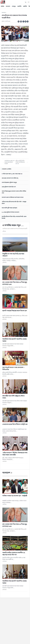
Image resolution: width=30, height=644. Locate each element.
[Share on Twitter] (25, 21)
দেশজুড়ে (14, 6)
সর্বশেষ (2, 6)
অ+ (21, 21)
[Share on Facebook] (23, 21)
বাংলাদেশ (8, 6)
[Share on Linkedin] (28, 21)
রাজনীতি (19, 6)
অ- (19, 21)
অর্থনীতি (25, 6)
